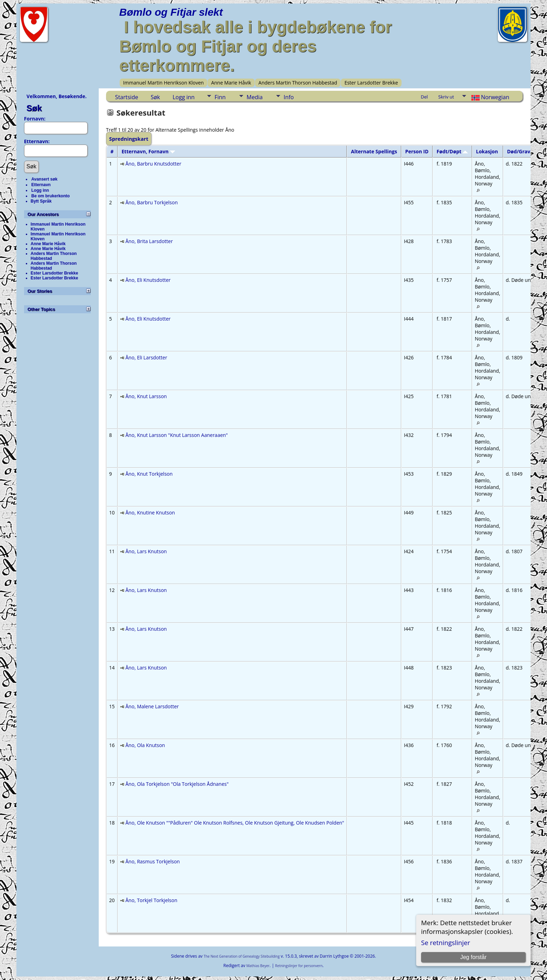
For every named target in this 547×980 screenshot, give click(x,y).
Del (424, 97)
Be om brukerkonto (51, 196)
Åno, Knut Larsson (146, 396)
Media (255, 97)
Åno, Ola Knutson (145, 745)
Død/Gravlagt (526, 151)
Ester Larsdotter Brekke (371, 83)
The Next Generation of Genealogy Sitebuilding (242, 956)
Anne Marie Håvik (231, 83)
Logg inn (40, 190)
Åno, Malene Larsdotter (152, 706)
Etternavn (41, 185)
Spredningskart (129, 139)
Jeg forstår (473, 957)
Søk (34, 108)
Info (289, 97)
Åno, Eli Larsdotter (147, 357)
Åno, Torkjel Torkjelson (152, 900)
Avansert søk (44, 179)
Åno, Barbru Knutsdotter (153, 164)
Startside (127, 97)
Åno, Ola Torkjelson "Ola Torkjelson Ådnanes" (177, 784)
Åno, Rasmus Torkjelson (153, 861)
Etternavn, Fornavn (148, 151)
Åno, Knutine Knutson (150, 513)
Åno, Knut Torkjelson (149, 474)
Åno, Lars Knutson (146, 551)
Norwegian (489, 97)
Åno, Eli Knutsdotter (148, 280)
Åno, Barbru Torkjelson (152, 202)
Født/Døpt (452, 151)
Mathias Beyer (258, 966)
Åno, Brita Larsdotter (149, 241)
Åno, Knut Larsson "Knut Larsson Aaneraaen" (177, 435)
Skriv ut (446, 97)
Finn (220, 97)
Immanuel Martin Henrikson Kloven (163, 83)
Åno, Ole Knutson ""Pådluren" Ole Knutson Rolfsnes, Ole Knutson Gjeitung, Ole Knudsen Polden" (235, 823)
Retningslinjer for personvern (299, 966)
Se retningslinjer (446, 942)
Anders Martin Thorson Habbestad (298, 83)
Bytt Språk (41, 201)
